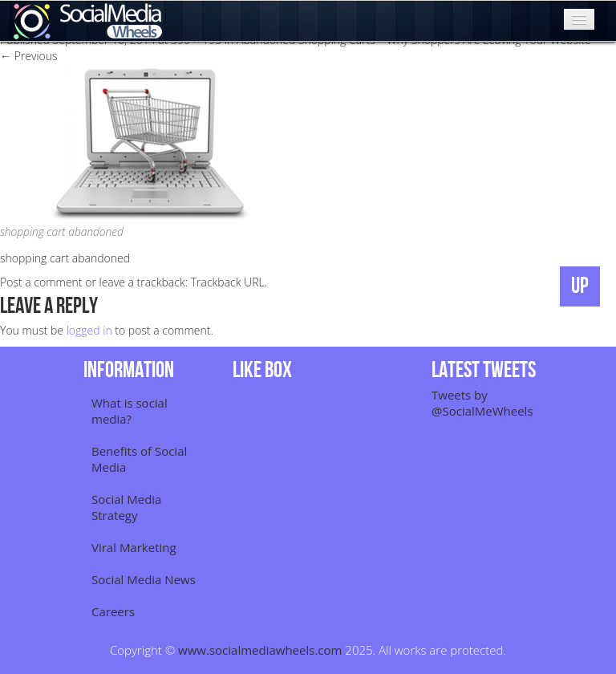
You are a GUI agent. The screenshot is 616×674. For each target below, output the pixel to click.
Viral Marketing (134, 547)
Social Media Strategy (126, 507)
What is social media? (130, 411)
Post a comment (41, 282)
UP (580, 286)
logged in (89, 330)
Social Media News (144, 579)
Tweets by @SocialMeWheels (482, 403)
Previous (29, 56)
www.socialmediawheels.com (260, 650)
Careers (113, 611)
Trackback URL (228, 282)
